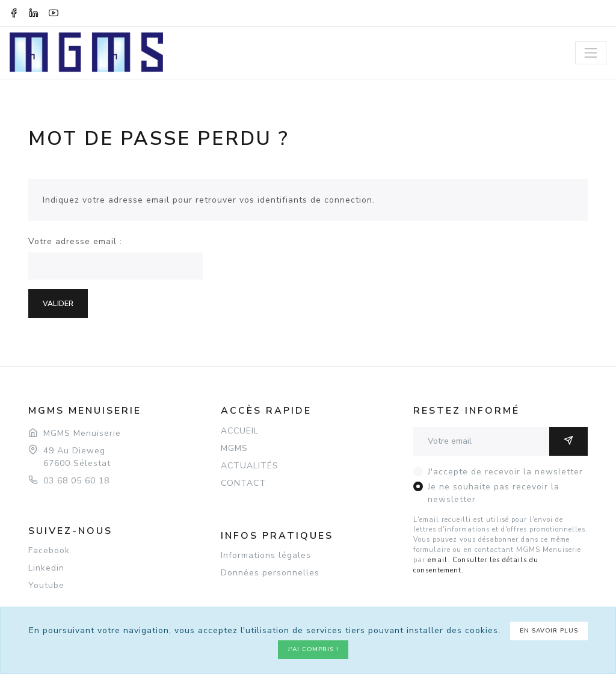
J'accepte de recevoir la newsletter (505, 472)
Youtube (46, 585)
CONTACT (243, 483)
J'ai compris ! (313, 649)
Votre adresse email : (75, 241)
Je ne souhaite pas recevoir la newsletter (494, 493)
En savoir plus (549, 631)
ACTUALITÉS (250, 466)
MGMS (234, 448)
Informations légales (266, 555)
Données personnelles (270, 573)
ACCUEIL (240, 431)
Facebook (49, 550)
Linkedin (46, 568)
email (438, 560)
